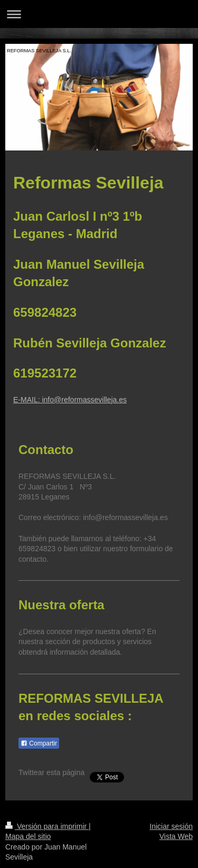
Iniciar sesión (171, 826)
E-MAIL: (27, 400)
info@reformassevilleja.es (84, 400)
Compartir (39, 743)
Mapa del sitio (28, 836)
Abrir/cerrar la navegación (99, 14)
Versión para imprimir (47, 826)
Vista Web (176, 836)
